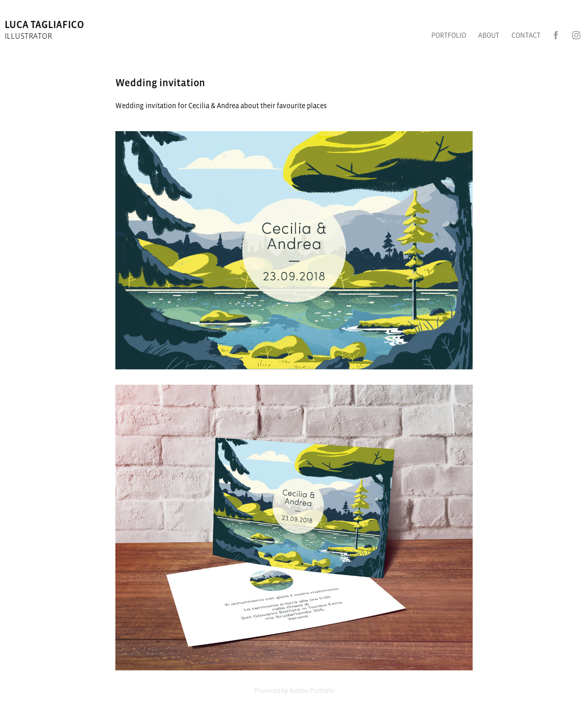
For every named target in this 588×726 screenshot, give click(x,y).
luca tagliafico (45, 24)
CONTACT (526, 35)
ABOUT (489, 35)
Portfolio (449, 35)
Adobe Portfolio (312, 690)
